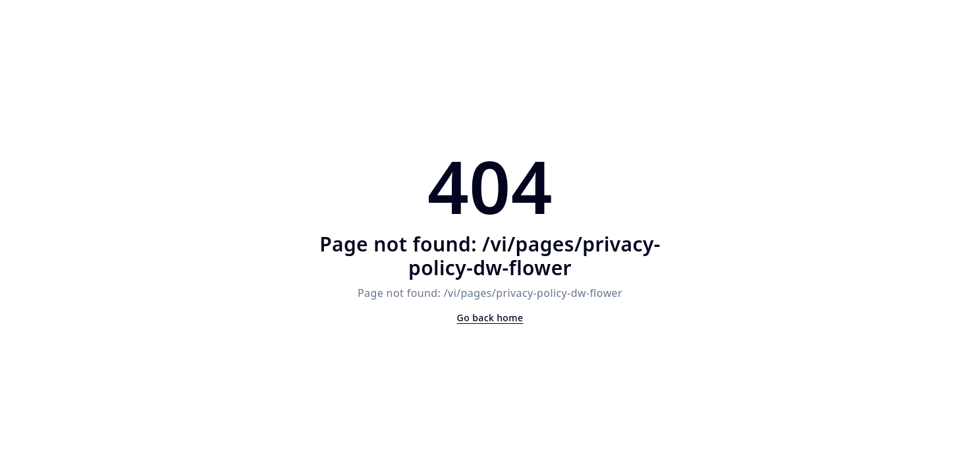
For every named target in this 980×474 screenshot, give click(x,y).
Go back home (490, 318)
